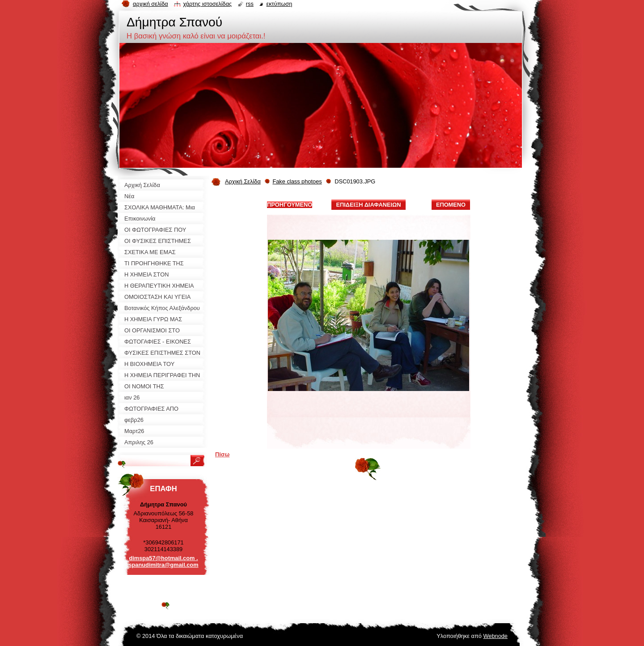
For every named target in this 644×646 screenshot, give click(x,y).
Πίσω (222, 454)
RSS (250, 4)
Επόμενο (451, 205)
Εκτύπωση (279, 4)
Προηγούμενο (290, 205)
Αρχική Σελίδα (243, 181)
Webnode (495, 636)
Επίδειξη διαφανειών (368, 205)
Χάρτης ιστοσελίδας (207, 4)
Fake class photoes (297, 181)
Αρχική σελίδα (150, 4)
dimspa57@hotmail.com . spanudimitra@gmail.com (163, 561)
